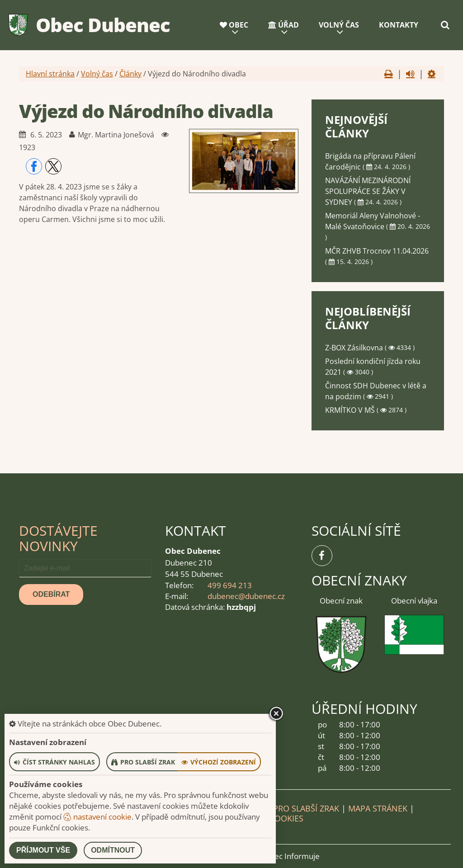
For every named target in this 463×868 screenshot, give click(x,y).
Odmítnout (113, 850)
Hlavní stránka (50, 74)
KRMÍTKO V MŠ (351, 410)
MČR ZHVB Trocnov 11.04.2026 (377, 251)
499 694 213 (230, 585)
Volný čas (339, 25)
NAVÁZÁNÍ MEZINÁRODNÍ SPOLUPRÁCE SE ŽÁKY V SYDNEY (368, 191)
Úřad (283, 25)
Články (130, 74)
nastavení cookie (97, 817)
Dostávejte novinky (58, 538)
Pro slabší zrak (306, 808)
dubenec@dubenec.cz (246, 596)
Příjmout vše (43, 850)
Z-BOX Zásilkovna (355, 348)
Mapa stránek (378, 808)
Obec (234, 25)
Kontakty (399, 25)
